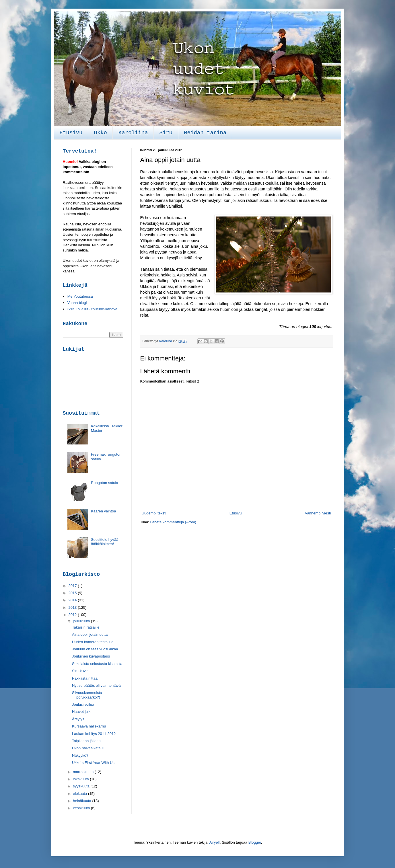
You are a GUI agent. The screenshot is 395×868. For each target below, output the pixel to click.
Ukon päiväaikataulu (89, 748)
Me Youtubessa (80, 296)
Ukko (100, 133)
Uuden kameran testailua (93, 642)
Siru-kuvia (80, 671)
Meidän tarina (205, 133)
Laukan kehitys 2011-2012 (94, 734)
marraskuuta (84, 772)
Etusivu (71, 133)
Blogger (255, 842)
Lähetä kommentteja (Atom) (173, 522)
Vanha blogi (77, 303)
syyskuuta (82, 786)
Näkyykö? (80, 755)
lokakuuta (81, 779)
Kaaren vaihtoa (103, 511)
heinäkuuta (82, 801)
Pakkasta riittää (85, 678)
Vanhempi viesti (318, 513)
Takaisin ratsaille (86, 627)
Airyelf (215, 842)
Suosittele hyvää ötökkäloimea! (105, 542)
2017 (73, 586)
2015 (73, 593)
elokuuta (80, 794)
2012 (73, 615)
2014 (73, 600)
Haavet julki (82, 712)
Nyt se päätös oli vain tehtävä (96, 685)
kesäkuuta (82, 808)
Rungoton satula (105, 483)
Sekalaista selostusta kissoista (97, 664)
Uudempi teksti (154, 513)
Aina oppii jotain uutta (90, 634)
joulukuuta (82, 621)
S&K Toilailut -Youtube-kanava (92, 309)
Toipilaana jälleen (86, 741)
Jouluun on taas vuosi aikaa (95, 649)
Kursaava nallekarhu (89, 726)
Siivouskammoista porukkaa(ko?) (87, 695)
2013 (73, 607)
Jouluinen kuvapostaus (91, 656)
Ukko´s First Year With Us (93, 763)
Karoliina (133, 133)
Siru (166, 133)
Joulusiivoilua (83, 704)
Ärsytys (78, 719)
